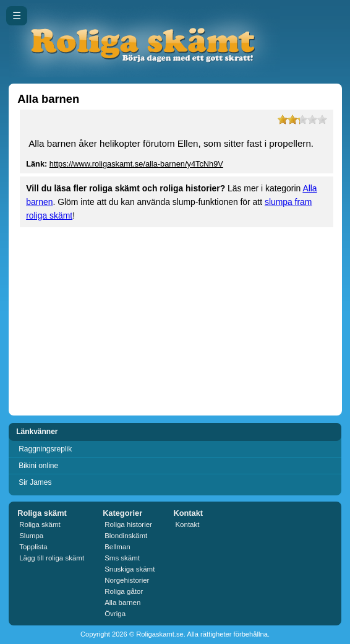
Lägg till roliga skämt (52, 558)
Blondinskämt (126, 536)
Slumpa (31, 536)
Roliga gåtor (124, 591)
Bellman (117, 547)
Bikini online (38, 466)
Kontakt (187, 524)
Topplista (33, 547)
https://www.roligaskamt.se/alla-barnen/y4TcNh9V (136, 164)
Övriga (115, 614)
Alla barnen (122, 603)
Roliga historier (128, 524)
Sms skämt (122, 558)
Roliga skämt (40, 524)
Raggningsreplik (45, 449)
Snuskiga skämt (130, 569)
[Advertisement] (175, 320)
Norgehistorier (127, 580)
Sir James (35, 482)
